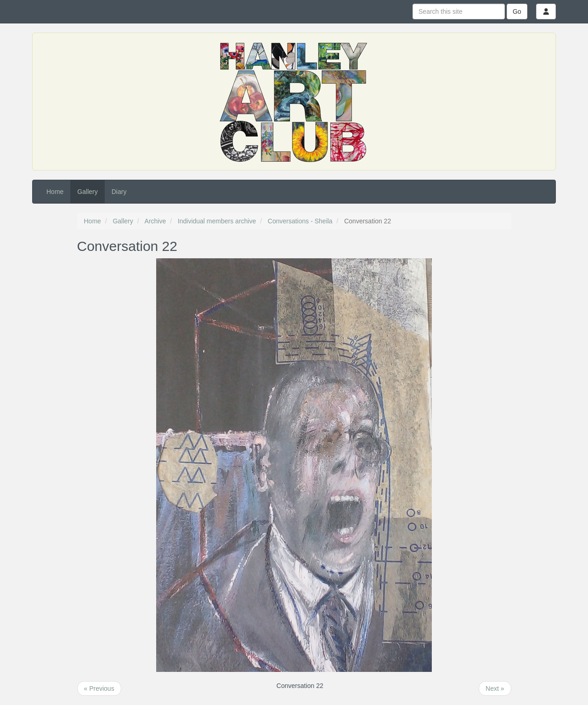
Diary (119, 192)
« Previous (99, 688)
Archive (155, 221)
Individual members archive (217, 221)
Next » (495, 688)
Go (517, 11)
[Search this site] (459, 11)
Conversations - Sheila (300, 221)
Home (55, 192)
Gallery (87, 192)
